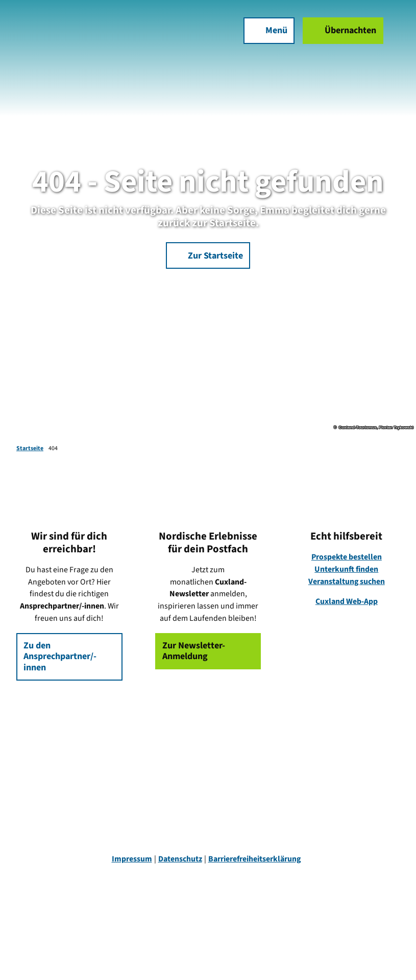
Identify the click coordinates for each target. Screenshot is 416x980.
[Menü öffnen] (269, 31)
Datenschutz (180, 859)
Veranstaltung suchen (347, 581)
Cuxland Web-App (347, 601)
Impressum (132, 859)
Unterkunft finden (347, 569)
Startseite (30, 448)
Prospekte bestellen (347, 557)
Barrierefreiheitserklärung (254, 859)
